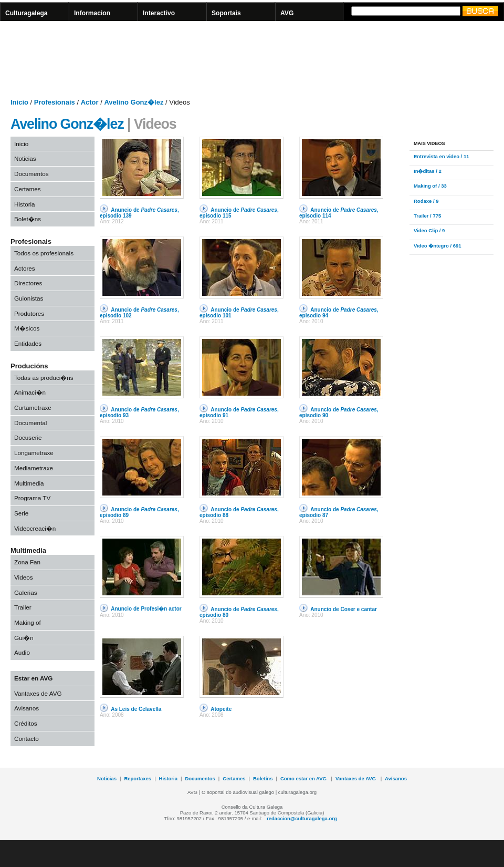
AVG (287, 13)
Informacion (92, 13)
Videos (24, 577)
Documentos (31, 174)
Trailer (23, 607)
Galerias (26, 592)
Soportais (226, 13)
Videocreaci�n (35, 528)
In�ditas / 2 (428, 171)
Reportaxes (138, 778)
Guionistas (29, 298)
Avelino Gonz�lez (67, 124)
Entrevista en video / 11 (441, 156)
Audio (22, 652)
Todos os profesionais (44, 253)
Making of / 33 (430, 186)
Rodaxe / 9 (426, 201)
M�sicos (27, 328)
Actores (25, 268)
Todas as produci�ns (44, 378)
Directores (28, 283)
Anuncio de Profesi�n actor (146, 609)
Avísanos (396, 778)
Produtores (29, 313)
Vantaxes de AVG (38, 693)
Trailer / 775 (427, 216)
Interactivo (159, 13)
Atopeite (221, 709)
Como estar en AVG (304, 778)
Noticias (25, 158)
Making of (28, 622)
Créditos (26, 723)
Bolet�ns (28, 219)
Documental (30, 423)
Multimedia (29, 483)
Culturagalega (27, 13)
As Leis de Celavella (136, 709)
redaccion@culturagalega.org (302, 818)
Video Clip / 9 (429, 230)
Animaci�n (30, 392)
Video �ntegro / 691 (438, 246)
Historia (25, 204)
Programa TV (32, 498)
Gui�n (24, 638)
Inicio (21, 144)
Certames (28, 189)
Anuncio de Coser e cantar (344, 609)
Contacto (27, 739)
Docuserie (28, 437)
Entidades (28, 343)
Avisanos (27, 708)
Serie (21, 513)
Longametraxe (34, 453)
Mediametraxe (34, 468)
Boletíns (263, 778)
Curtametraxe (33, 407)
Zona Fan (27, 562)
